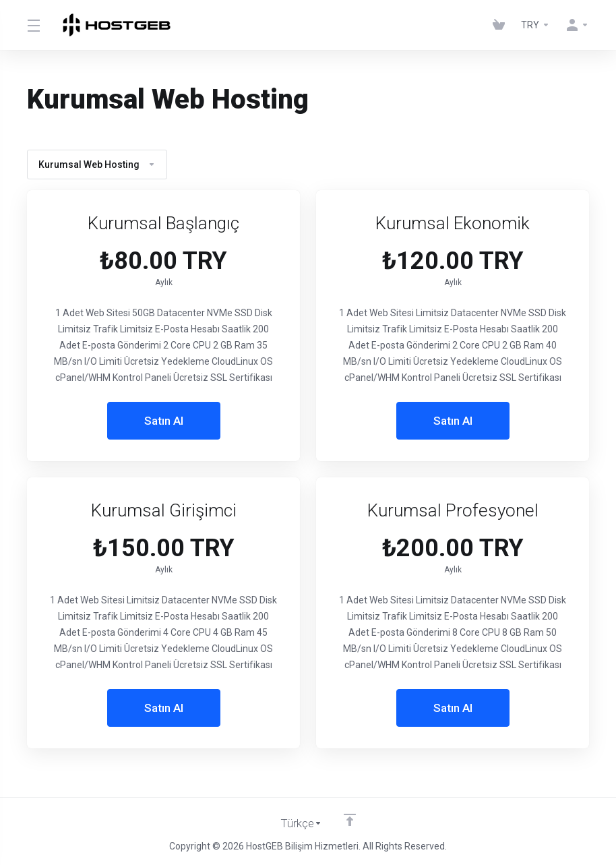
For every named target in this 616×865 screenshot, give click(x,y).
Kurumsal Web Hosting (97, 165)
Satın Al (164, 421)
